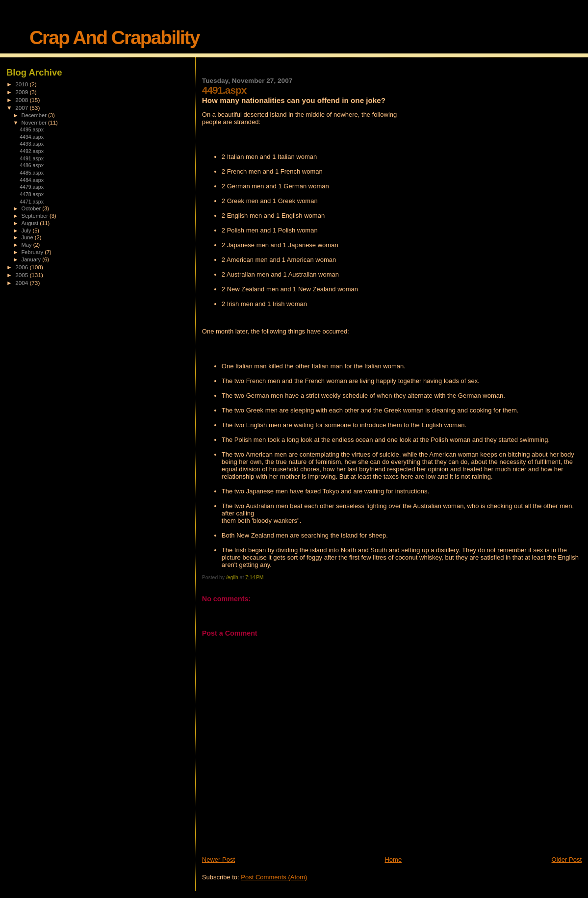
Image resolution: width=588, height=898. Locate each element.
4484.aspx (32, 180)
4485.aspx (32, 173)
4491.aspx (32, 158)
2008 (22, 100)
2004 (22, 283)
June (28, 237)
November (35, 123)
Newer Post (218, 860)
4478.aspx (32, 194)
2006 (22, 267)
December (35, 115)
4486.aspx (32, 165)
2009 (22, 92)
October (32, 208)
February (33, 252)
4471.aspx (32, 202)
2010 (22, 84)
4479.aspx (32, 187)
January (32, 259)
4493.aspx (32, 144)
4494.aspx (32, 137)
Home (393, 860)
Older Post (567, 860)
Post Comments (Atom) (274, 877)
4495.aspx (32, 129)
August (31, 223)
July (27, 231)
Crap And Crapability (114, 38)
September (36, 216)
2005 (22, 275)
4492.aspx (32, 151)
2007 (22, 108)
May (27, 245)
